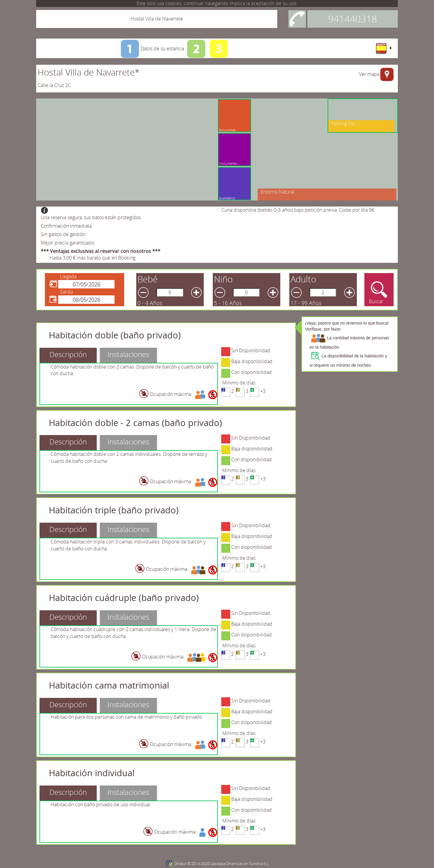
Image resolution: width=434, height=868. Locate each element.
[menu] (383, 48)
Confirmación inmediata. (67, 226)
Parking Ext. (344, 123)
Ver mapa (369, 74)
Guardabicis (227, 198)
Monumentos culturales (215, 132)
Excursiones (247, 130)
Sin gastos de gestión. (64, 234)
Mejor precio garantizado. (68, 243)
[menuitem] (383, 48)
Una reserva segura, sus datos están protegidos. (91, 217)
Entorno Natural (278, 192)
